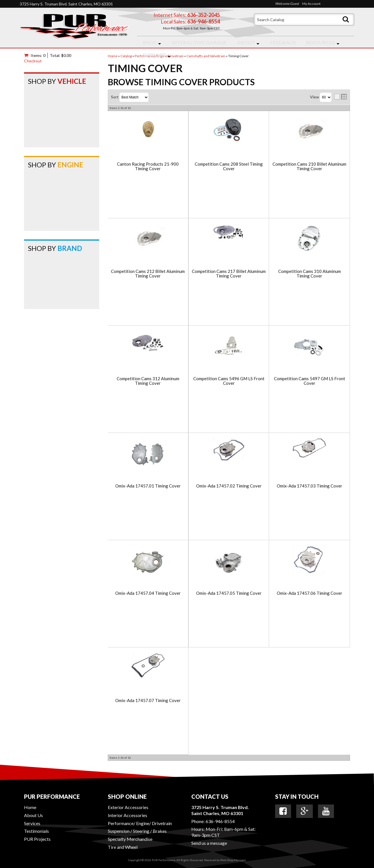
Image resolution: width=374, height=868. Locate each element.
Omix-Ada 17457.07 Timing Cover (148, 700)
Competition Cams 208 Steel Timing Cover (229, 166)
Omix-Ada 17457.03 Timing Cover (310, 486)
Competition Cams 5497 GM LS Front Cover (310, 381)
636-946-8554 (220, 821)
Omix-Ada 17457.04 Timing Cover (148, 593)
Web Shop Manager (233, 860)
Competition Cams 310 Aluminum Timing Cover (310, 274)
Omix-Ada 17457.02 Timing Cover (229, 486)
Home (30, 807)
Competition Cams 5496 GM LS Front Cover (229, 381)
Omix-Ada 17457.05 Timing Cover (229, 593)
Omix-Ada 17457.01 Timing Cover (148, 486)
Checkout (33, 61)
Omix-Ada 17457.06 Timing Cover (310, 593)
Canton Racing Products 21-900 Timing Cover (148, 166)
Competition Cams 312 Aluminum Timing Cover (148, 381)
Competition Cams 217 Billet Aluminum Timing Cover (229, 274)
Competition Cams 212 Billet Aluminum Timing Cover (148, 274)
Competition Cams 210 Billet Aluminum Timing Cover (309, 166)
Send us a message (209, 843)
